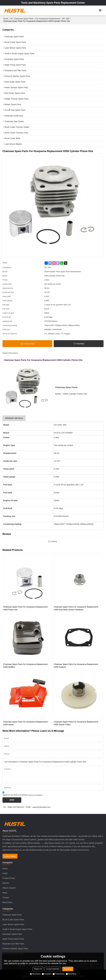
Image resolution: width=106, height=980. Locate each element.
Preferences (59, 974)
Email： (29, 807)
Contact (6, 898)
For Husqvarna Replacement (48, 19)
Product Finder (9, 878)
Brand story (7, 902)
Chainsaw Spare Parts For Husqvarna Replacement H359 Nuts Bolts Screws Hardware (76, 608)
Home (6, 19)
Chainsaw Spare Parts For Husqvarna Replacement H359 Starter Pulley (76, 723)
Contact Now (29, 344)
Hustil (5, 873)
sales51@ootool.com (41, 807)
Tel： (5, 807)
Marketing (71, 974)
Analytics (47, 974)
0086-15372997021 (16, 807)
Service (6, 883)
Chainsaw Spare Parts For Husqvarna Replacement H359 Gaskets (76, 666)
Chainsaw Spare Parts (24, 19)
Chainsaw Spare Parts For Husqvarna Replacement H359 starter (25, 723)
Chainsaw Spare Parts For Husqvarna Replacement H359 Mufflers (25, 666)
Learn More (10, 856)
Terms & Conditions (35, 795)
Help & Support (9, 888)
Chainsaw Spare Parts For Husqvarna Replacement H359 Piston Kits (25, 608)
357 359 (65, 19)
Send (12, 800)
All (11, 19)
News (5, 893)
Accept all (68, 969)
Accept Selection (53, 969)
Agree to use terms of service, (22, 794)
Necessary (35, 974)
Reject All (38, 969)
